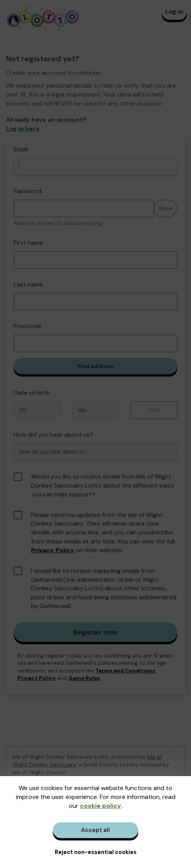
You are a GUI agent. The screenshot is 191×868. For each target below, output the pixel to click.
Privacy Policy (53, 550)
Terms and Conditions (125, 671)
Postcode (28, 326)
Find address (96, 366)
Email (21, 149)
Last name (28, 284)
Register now (95, 632)
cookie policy (101, 806)
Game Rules (84, 678)
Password (28, 191)
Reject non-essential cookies (96, 852)
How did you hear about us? (54, 435)
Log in (174, 11)
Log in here (23, 129)
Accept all (95, 830)
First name (28, 243)
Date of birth (32, 393)
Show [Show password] (166, 208)
